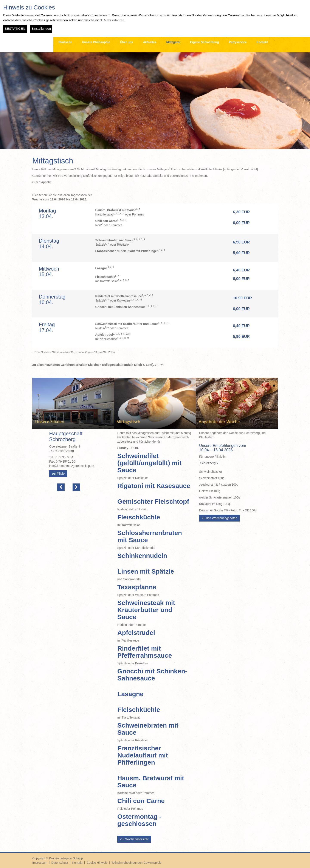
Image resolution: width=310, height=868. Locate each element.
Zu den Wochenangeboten (219, 518)
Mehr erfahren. (115, 20)
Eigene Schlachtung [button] (205, 42)
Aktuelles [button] (150, 42)
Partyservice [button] (238, 42)
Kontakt (77, 863)
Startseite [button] (65, 42)
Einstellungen (41, 28)
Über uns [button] (126, 42)
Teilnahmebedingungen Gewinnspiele (137, 863)
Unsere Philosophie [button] (96, 42)
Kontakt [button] (262, 42)
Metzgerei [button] (173, 42)
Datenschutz (60, 863)
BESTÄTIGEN (15, 28)
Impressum (40, 863)
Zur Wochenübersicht (134, 839)
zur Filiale (58, 474)
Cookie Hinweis (97, 863)
